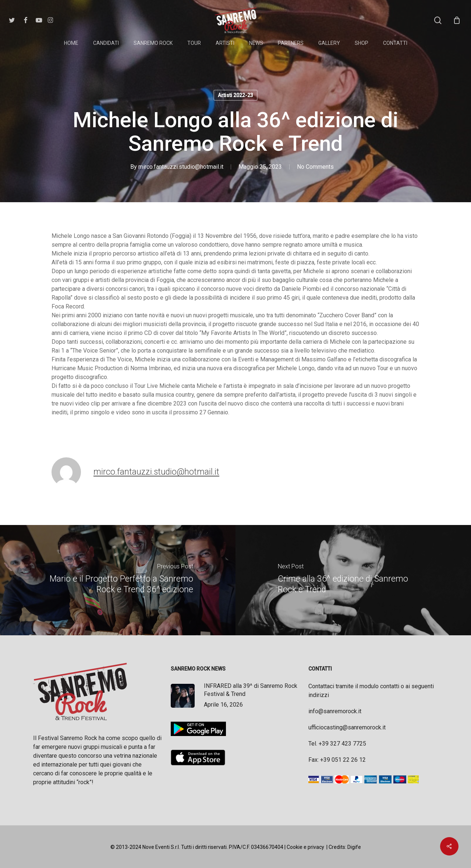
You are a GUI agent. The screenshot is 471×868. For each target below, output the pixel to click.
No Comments (315, 167)
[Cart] (457, 20)
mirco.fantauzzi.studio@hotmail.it (181, 167)
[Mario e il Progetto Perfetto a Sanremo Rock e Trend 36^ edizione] (118, 580)
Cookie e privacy (305, 847)
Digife (354, 847)
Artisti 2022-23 (235, 95)
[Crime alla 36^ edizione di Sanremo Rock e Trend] (353, 580)
